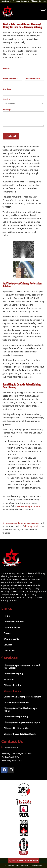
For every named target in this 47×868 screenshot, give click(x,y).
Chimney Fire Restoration (17, 728)
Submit (11, 136)
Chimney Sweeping (13, 674)
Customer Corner (12, 627)
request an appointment (29, 506)
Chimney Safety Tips (14, 622)
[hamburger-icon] (43, 11)
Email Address (10, 79)
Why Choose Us (11, 639)
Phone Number (32, 79)
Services (8, 645)
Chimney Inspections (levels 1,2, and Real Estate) (22, 667)
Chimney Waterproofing (16, 717)
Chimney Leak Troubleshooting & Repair (20, 710)
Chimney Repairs (12, 685)
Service (7, 99)
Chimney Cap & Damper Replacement (22, 697)
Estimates (9, 679)
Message (7, 110)
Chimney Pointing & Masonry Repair (22, 722)
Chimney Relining (13, 691)
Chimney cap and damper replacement (21, 523)
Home (7, 616)
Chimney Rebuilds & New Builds (20, 734)
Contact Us (9, 650)
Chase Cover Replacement (17, 703)
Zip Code (7, 89)
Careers (8, 633)
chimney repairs (32, 526)
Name (7, 68)
